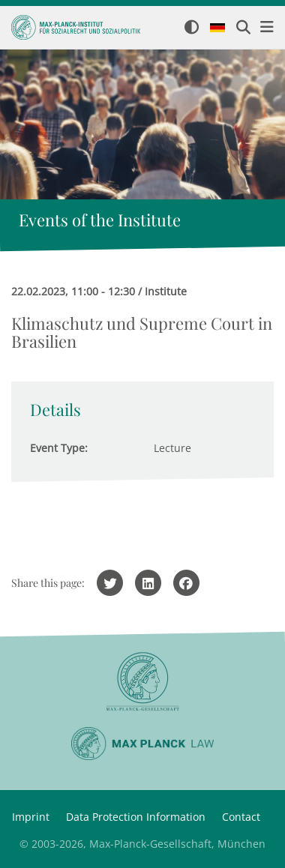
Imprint (31, 817)
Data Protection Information (136, 817)
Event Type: (59, 448)
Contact (241, 817)
